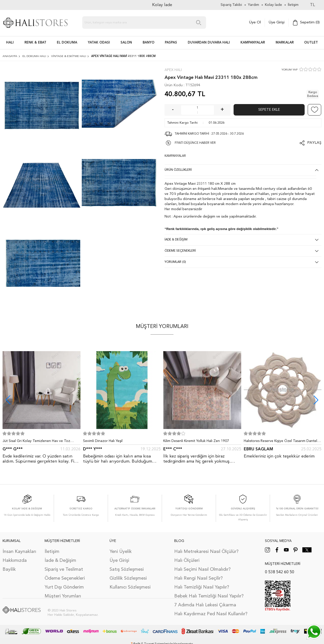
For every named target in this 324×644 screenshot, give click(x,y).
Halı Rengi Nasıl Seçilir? (198, 578)
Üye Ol (255, 23)
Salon (126, 43)
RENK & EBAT (35, 43)
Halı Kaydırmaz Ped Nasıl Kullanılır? (211, 614)
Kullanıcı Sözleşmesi (130, 587)
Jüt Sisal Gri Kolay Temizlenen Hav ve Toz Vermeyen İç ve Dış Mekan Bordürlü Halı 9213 (39, 442)
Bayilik (9, 569)
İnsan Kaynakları (19, 552)
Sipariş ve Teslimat (64, 569)
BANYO (148, 43)
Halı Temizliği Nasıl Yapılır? (202, 587)
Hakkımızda (15, 561)
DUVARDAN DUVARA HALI (209, 43)
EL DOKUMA (67, 43)
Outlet (311, 43)
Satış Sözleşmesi (127, 569)
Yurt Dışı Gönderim (64, 587)
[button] (316, 400)
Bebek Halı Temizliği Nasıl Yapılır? (209, 596)
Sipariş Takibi (231, 5)
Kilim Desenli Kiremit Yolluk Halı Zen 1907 (196, 441)
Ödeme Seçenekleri (65, 578)
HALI (10, 43)
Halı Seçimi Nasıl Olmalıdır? (202, 569)
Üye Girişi (277, 23)
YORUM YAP (289, 70)
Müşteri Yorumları (63, 596)
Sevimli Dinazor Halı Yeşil (103, 441)
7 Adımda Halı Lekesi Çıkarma (205, 605)
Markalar (285, 43)
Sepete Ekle (269, 110)
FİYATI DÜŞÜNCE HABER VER (195, 143)
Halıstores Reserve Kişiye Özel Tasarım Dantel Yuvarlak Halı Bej (280, 442)
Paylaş (314, 143)
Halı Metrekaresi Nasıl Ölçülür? (206, 552)
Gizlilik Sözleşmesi (128, 578)
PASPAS (171, 43)
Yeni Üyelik (121, 552)
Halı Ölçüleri (187, 561)
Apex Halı (173, 70)
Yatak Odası (99, 43)
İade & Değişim (60, 561)
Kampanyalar (253, 43)
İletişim (52, 552)
